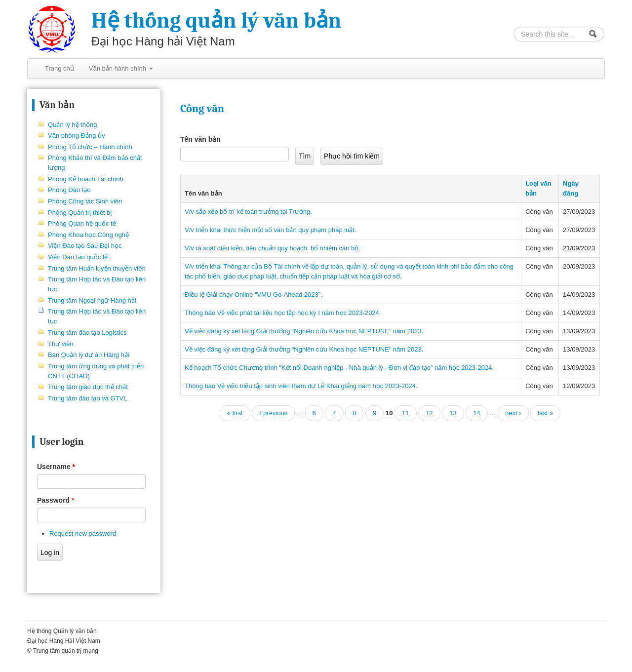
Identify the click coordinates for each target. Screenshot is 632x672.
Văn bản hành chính (121, 68)
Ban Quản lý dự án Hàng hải (89, 355)
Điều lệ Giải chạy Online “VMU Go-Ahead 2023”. (254, 295)
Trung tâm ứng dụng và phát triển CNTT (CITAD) (96, 371)
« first (235, 413)
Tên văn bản (200, 139)
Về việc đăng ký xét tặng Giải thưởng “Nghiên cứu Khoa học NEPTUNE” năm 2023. (304, 331)
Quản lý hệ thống (72, 125)
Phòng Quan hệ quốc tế (82, 223)
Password (56, 500)
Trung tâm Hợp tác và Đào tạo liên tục (97, 284)
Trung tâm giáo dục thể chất (88, 387)
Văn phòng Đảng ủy (76, 136)
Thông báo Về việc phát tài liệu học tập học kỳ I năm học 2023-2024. (283, 313)
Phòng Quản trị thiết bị (80, 213)
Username (56, 467)
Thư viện (60, 344)
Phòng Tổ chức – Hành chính (90, 147)
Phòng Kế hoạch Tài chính (86, 179)
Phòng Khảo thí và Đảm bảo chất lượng (95, 163)
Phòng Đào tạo (69, 190)
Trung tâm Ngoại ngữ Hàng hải (92, 300)
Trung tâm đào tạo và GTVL (87, 398)
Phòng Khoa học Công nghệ (88, 235)
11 (405, 413)
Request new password (83, 534)
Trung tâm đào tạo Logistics (87, 333)
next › (513, 413)
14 (476, 413)
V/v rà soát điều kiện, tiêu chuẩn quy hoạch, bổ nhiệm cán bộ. (273, 248)
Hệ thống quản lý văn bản (216, 20)
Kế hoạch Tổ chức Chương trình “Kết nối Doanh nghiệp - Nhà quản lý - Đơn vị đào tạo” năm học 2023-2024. (339, 368)
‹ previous (273, 413)
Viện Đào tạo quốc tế (78, 257)
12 (429, 413)
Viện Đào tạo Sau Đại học (85, 246)
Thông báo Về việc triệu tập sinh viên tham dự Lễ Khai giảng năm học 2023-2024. (301, 386)
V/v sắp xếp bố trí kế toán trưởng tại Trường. (248, 212)
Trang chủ (59, 68)
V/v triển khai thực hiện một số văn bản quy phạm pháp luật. (271, 230)
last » (545, 413)
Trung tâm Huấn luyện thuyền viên (97, 268)
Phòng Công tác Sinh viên (85, 201)
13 (453, 413)
